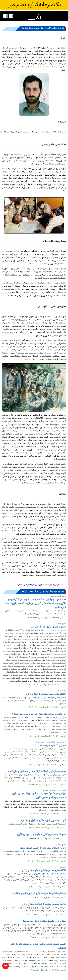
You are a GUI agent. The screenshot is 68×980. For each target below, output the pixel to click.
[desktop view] (11, 16)
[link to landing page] (35, 16)
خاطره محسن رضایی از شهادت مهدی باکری (44, 904)
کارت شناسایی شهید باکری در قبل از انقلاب (43, 821)
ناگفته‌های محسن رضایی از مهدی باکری (46, 694)
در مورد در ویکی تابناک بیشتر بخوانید (38, 585)
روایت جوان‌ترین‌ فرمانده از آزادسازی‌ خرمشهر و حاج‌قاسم (37, 771)
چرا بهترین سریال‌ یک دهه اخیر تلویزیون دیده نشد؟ (39, 714)
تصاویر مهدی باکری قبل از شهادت (48, 627)
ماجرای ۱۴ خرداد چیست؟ (53, 745)
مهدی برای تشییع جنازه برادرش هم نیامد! (44, 921)
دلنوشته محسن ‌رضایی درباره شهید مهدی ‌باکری (41, 835)
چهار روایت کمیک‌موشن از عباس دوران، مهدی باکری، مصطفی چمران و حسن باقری (38, 796)
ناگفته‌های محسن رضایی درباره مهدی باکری (44, 870)
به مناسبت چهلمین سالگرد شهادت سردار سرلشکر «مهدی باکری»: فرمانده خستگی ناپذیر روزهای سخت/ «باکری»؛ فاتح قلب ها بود (35, 604)
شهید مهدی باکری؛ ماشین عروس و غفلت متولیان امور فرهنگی (38, 946)
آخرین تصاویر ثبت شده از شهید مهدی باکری (43, 848)
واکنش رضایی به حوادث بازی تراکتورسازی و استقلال (39, 893)
